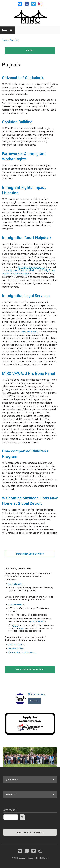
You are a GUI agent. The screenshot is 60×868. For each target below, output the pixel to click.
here (16, 625)
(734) (29, 332)
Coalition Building (17, 122)
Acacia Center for (32, 267)
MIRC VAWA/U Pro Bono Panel (28, 373)
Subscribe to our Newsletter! (30, 670)
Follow (34, 701)
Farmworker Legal (22, 652)
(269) (16, 645)
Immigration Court (21, 270)
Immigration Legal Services (26, 296)
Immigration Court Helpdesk (27, 238)
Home (5, 40)
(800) (17, 649)
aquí (21, 628)
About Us (14, 40)
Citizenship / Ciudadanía (23, 78)
